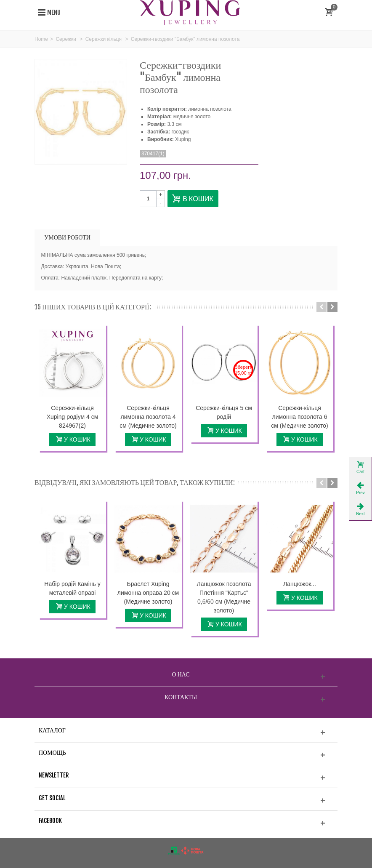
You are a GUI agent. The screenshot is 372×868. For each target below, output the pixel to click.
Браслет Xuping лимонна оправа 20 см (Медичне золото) (148, 593)
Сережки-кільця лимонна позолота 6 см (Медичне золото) (299, 417)
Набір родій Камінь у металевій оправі (72, 588)
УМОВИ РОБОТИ (67, 237)
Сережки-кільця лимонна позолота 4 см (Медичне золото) (148, 417)
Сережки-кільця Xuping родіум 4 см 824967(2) (73, 417)
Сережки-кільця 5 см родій (224, 412)
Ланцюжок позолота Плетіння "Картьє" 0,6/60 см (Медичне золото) (224, 597)
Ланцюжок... (300, 584)
